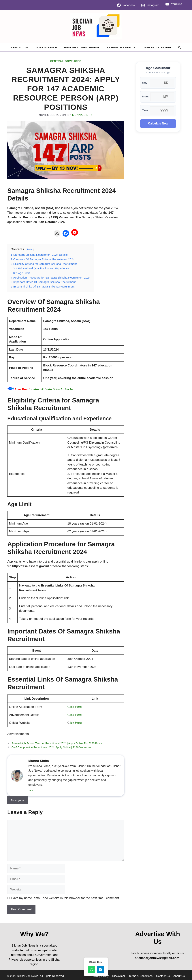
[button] (179, 47)
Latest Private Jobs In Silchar (53, 389)
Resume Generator (121, 47)
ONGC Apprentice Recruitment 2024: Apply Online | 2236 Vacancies (51, 747)
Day (145, 83)
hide (30, 249)
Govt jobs (18, 800)
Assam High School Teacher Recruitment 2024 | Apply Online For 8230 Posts (57, 743)
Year (145, 110)
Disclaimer (119, 976)
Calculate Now (158, 123)
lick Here (76, 723)
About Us (179, 976)
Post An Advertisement (82, 47)
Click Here (75, 707)
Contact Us (20, 47)
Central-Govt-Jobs (66, 61)
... (31, 789)
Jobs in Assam (46, 47)
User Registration (157, 47)
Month (146, 97)
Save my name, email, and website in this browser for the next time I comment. (66, 898)
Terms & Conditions (141, 976)
